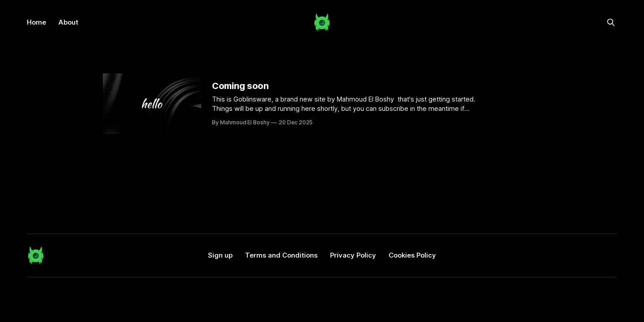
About (68, 22)
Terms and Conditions (281, 255)
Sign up (220, 255)
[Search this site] (611, 22)
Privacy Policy (353, 255)
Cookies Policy (412, 255)
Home (36, 22)
